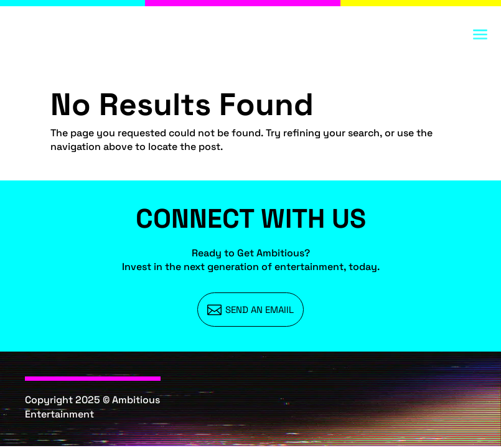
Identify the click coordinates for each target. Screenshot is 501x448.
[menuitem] (251, 310)
